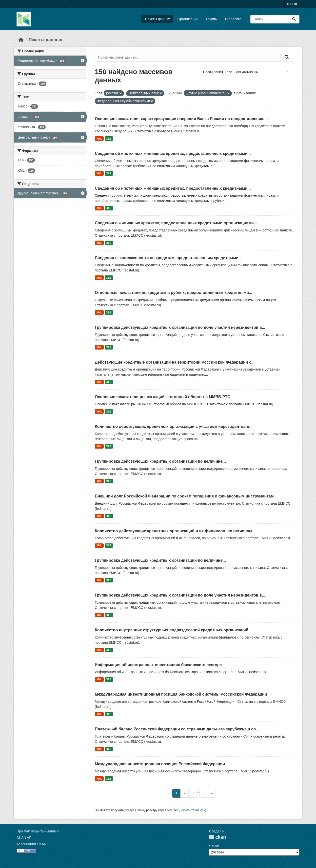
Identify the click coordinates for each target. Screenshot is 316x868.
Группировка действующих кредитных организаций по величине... (160, 461)
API (169, 810)
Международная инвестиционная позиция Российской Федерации (160, 764)
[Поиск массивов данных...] (275, 19)
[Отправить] (294, 19)
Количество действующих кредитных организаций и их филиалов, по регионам (173, 531)
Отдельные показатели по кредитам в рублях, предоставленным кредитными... (174, 293)
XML (99, 139)
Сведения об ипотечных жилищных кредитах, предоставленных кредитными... (173, 154)
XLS (109, 139)
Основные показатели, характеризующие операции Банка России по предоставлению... (181, 119)
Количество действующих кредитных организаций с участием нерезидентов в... (174, 426)
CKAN (217, 837)
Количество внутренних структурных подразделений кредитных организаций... (173, 630)
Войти (292, 4)
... (198, 791)
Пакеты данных (158, 19)
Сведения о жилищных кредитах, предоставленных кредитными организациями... (176, 223)
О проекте (233, 19)
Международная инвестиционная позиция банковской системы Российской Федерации (181, 694)
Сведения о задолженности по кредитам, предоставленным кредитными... (168, 258)
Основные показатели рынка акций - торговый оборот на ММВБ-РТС (163, 397)
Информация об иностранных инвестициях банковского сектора (158, 665)
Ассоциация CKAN (31, 844)
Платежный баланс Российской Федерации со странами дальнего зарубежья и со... (177, 729)
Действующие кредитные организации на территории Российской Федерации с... (175, 362)
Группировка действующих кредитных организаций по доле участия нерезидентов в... (180, 327)
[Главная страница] (21, 40)
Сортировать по (217, 72)
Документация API (192, 810)
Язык (214, 846)
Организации (188, 19)
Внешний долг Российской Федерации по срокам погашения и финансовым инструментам (184, 496)
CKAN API (25, 838)
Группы (212, 19)
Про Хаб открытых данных (38, 831)
